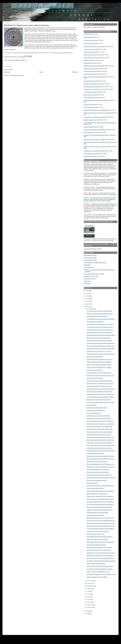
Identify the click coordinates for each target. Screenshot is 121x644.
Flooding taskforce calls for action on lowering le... (100, 332)
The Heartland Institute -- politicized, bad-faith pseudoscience (100, 123)
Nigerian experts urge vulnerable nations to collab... (100, 499)
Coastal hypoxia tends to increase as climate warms (100, 424)
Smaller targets (88, 63)
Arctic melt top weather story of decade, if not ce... (100, 327)
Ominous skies (88, 105)
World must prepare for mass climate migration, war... (101, 445)
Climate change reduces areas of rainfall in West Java (101, 478)
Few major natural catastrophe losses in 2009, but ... (101, 346)
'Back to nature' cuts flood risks (95, 357)
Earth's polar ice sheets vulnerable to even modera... (101, 491)
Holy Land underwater (90, 43)
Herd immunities (88, 37)
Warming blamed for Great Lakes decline (97, 512)
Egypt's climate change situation (95, 488)
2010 (87, 304)
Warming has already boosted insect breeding (99, 400)
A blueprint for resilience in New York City (98, 531)
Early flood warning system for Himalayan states (99, 427)
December (90, 309)
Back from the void (89, 95)
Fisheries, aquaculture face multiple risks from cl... (100, 314)
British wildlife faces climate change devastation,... (100, 537)
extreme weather (15, 60)
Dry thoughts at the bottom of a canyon (94, 46)
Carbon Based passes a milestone (96, 410)
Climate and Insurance (90, 279)
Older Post (75, 72)
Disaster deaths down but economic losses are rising (101, 523)
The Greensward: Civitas (90, 260)
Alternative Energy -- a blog (91, 276)
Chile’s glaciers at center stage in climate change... (100, 443)
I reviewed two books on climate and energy (102, 204)
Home (41, 72)
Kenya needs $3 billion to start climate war (98, 470)
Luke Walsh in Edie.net (30, 28)
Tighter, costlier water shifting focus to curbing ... (99, 367)
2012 (87, 299)
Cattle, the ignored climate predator (96, 564)
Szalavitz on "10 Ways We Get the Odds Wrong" (97, 135)
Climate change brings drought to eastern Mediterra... (101, 529)
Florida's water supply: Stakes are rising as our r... (100, 359)
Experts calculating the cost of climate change (99, 373)
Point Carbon (87, 281)
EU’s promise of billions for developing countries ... (100, 569)
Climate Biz (108, 201)
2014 (87, 293)
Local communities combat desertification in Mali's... (100, 397)
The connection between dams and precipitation (99, 432)
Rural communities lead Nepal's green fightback (99, 507)
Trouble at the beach (89, 52)
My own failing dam (89, 98)
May (88, 597)
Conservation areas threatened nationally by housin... (101, 402)
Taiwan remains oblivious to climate (96, 545)
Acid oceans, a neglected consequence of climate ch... (101, 467)
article (87, 218)
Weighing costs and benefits (91, 84)
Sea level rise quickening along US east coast (99, 338)
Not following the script (90, 40)
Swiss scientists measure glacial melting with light (100, 566)
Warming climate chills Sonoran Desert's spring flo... (100, 459)
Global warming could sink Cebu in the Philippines (100, 496)
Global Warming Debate (90, 255)
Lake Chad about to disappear (95, 378)
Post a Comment (8, 69)
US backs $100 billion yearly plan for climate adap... (100, 502)
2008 (87, 611)
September (90, 586)
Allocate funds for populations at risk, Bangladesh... (100, 555)
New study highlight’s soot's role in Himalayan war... (100, 518)
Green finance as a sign (90, 132)
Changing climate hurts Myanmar (95, 515)
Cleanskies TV (103, 173)
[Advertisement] (92, 623)
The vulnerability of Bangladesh (95, 322)
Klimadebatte (87, 265)
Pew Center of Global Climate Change (94, 274)
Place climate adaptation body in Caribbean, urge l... (100, 464)
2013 (87, 296)
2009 (87, 307)
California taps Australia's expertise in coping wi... (100, 448)
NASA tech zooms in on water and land (97, 494)
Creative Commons (58, 53)
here (98, 184)
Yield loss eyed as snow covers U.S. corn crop (99, 351)
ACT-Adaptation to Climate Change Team (95, 263)
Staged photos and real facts (91, 55)
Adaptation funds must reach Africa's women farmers (101, 553)
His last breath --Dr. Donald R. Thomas (94, 117)
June (88, 594)
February (90, 605)
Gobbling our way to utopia (91, 69)
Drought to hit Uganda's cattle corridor (97, 408)
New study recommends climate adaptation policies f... (101, 521)
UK (26, 60)
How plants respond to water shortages (97, 316)
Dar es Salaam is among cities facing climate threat (100, 440)
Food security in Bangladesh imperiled (97, 480)
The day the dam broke (90, 71)
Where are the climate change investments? (95, 77)
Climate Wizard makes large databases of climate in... (101, 343)
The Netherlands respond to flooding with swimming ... (101, 319)
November (90, 581)
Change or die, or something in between (94, 151)
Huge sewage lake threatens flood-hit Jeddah (99, 435)
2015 (87, 291)
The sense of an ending (90, 74)
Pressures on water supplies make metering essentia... (101, 561)
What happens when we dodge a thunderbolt (96, 100)
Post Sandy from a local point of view (94, 89)
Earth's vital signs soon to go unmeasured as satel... (100, 486)
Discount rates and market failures (93, 87)
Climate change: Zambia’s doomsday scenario (99, 365)
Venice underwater (92, 405)
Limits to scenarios (89, 127)
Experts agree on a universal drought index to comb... (101, 389)
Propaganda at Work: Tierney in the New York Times (98, 147)
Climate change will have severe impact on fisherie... (101, 456)
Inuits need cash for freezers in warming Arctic (99, 550)
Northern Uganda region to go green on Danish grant (101, 349)
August (89, 589)
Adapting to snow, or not (90, 120)
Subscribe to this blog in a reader (93, 249)
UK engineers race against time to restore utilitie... (100, 429)
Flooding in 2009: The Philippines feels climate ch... (100, 383)
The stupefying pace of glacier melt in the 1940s (99, 311)
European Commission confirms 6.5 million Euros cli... (101, 354)
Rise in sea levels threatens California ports (98, 572)
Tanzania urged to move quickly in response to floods (101, 335)
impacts (22, 60)
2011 (87, 301)
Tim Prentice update (89, 107)
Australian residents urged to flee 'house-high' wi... (100, 330)
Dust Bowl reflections (89, 81)
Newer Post (7, 72)
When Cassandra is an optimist (92, 58)
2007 (87, 614)
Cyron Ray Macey (30, 53)
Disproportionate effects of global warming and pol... (100, 437)
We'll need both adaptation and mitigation (95, 130)
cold (9, 60)
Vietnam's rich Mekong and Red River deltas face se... (101, 526)
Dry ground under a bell (90, 92)
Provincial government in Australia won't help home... (101, 394)
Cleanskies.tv (113, 195)
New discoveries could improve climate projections (100, 558)
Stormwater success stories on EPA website (98, 416)
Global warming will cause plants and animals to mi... (101, 375)
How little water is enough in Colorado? (97, 461)
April (88, 599)
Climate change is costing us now (96, 534)
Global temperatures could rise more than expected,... (101, 451)
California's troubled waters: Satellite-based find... (100, 510)
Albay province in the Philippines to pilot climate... (100, 547)
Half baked (87, 34)
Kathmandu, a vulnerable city (94, 370)
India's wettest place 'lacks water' (95, 453)
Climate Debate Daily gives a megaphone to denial (97, 142)
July (88, 591)
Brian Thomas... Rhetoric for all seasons (94, 27)
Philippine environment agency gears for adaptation (100, 542)
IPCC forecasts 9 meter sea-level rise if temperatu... (100, 504)
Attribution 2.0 (66, 53)
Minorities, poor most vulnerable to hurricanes (99, 418)
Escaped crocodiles (89, 60)
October (89, 583)
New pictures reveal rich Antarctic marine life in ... (100, 475)
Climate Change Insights (90, 258)
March (89, 602)
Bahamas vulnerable (92, 483)
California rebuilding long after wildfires (97, 577)
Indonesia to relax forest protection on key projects (100, 324)
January (89, 607)
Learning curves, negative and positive (94, 66)
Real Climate (87, 283)
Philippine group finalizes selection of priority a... (99, 386)
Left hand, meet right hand (91, 49)
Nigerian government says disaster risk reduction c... (101, 421)
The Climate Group (89, 267)
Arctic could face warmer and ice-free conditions (99, 340)
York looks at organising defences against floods (99, 381)
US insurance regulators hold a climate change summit (101, 574)
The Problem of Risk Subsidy (91, 154)
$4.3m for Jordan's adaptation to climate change (99, 392)
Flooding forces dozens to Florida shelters (98, 472)
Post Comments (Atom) (17, 75)
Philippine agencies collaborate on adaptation (99, 362)
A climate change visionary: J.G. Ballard (94, 139)
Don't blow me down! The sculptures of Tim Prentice (97, 113)
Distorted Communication (90, 156)
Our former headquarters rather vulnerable (95, 110)
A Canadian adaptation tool (94, 413)
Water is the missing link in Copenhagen (97, 539)
